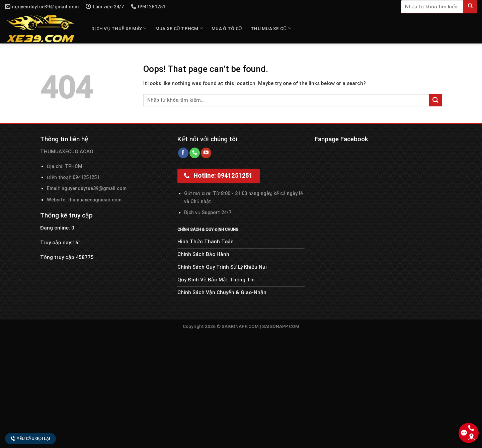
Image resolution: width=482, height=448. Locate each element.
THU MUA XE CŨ (271, 28)
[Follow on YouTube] (206, 153)
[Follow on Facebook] (183, 153)
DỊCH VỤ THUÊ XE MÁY (119, 28)
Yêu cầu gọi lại (30, 438)
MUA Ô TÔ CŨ (227, 28)
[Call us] (195, 153)
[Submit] (470, 7)
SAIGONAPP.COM (281, 326)
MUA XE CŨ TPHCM (179, 28)
